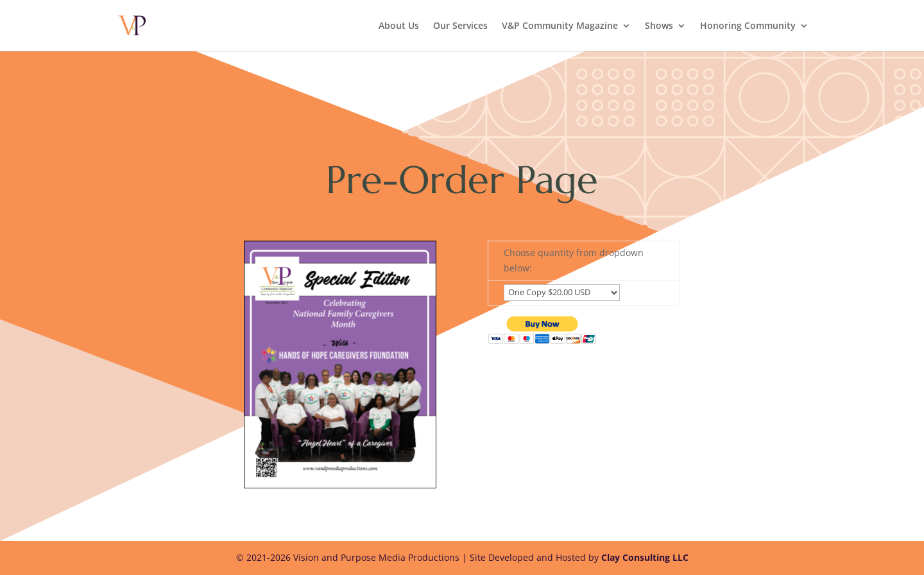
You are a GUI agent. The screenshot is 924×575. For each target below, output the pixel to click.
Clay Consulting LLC (645, 557)
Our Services (460, 26)
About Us (399, 26)
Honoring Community (748, 26)
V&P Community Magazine (560, 26)
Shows (659, 26)
